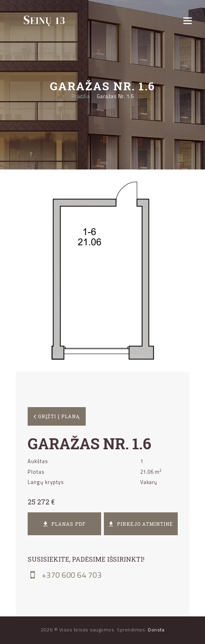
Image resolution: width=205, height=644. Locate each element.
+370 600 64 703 (65, 575)
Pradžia (81, 96)
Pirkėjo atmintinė (141, 524)
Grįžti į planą (58, 416)
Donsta (156, 630)
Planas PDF (64, 524)
